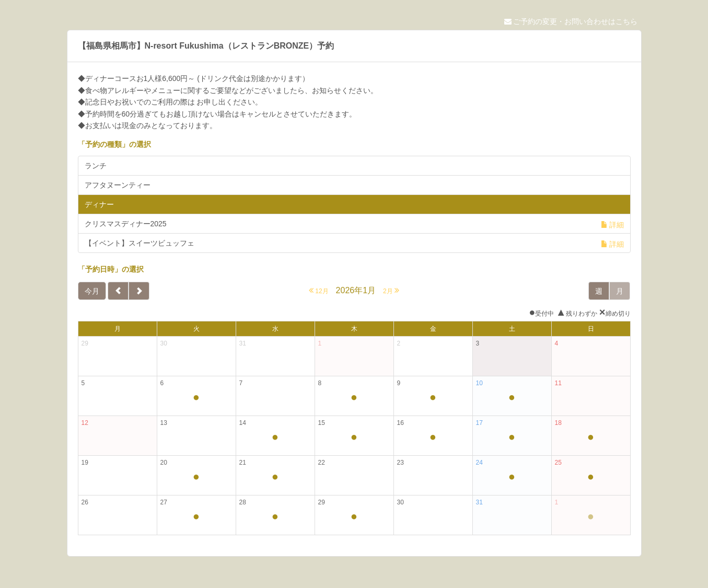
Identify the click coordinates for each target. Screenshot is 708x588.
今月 (92, 291)
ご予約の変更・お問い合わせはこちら (571, 21)
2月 (391, 290)
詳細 (612, 225)
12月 (319, 290)
